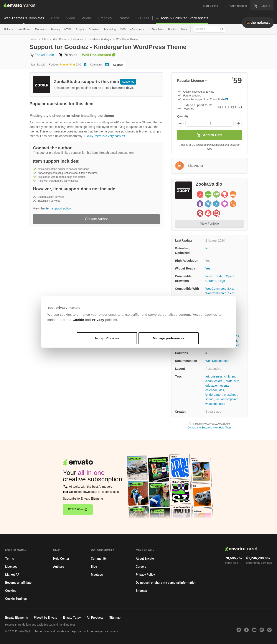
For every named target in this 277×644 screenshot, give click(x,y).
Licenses (11, 567)
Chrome (211, 281)
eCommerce (137, 29)
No (207, 248)
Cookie (78, 320)
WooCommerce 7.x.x (219, 293)
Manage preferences (169, 338)
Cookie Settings (16, 599)
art (207, 376)
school (210, 399)
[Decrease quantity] (180, 123)
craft (229, 381)
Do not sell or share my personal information (166, 583)
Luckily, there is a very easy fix (104, 136)
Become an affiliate (18, 583)
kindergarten (214, 395)
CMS (123, 29)
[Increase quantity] (239, 123)
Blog (94, 567)
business (217, 376)
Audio (87, 18)
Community (99, 559)
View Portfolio (209, 224)
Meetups (97, 575)
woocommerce (215, 404)
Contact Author (96, 219)
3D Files (143, 18)
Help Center (61, 559)
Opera (230, 276)
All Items (8, 29)
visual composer (227, 399)
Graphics (105, 18)
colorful (219, 381)
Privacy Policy (145, 575)
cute (236, 381)
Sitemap (141, 591)
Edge (222, 281)
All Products (95, 618)
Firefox (210, 276)
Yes (208, 268)
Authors (59, 567)
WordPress (24, 29)
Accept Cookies (107, 338)
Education (77, 39)
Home (33, 39)
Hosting (56, 29)
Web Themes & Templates (24, 18)
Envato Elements (17, 618)
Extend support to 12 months (213, 107)
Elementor (41, 29)
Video (71, 18)
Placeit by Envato (46, 618)
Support (118, 65)
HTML (68, 29)
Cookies (11, 591)
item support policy (58, 208)
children (230, 376)
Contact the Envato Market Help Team (210, 428)
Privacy (98, 320)
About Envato (145, 559)
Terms (10, 559)
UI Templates (156, 29)
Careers (141, 567)
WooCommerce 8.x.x (219, 289)
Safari (220, 276)
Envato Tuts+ (72, 618)
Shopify (80, 29)
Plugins (172, 29)
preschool (231, 395)
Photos (124, 18)
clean (209, 381)
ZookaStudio (44, 55)
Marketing (110, 29)
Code (55, 18)
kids (221, 390)
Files (45, 39)
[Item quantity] (209, 123)
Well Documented (217, 361)
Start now (76, 509)
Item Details (38, 65)
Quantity (183, 116)
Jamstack (94, 29)
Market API (13, 575)
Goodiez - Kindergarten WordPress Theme (113, 39)
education (212, 386)
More (184, 29)
